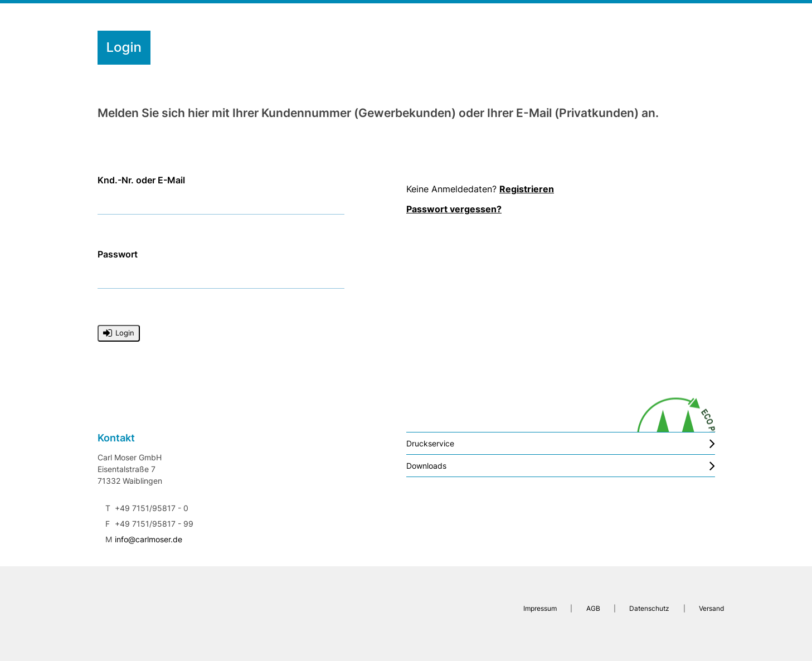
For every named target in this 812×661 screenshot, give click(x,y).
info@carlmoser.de (149, 539)
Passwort (118, 255)
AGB (593, 608)
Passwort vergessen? (454, 209)
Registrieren (527, 189)
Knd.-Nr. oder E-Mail (141, 181)
